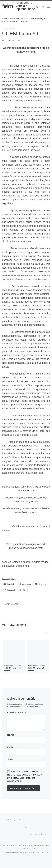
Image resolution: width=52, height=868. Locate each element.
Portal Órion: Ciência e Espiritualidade (29, 845)
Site (10, 759)
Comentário (17, 712)
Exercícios (7, 21)
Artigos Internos (16, 18)
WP (21, 852)
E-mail (13, 747)
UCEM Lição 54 (36, 668)
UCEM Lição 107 (13, 668)
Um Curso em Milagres (36, 18)
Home (5, 18)
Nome (12, 735)
